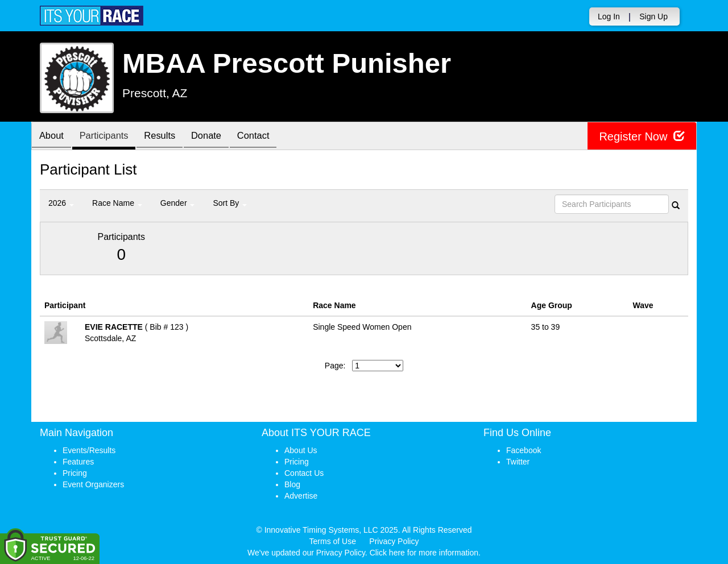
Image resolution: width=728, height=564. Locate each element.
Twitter (518, 462)
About (53, 137)
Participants (109, 137)
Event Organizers (93, 484)
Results (168, 137)
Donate (217, 137)
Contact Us (304, 473)
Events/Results (89, 450)
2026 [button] (61, 203)
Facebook (524, 450)
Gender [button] (178, 203)
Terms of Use (333, 541)
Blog (292, 484)
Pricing (75, 473)
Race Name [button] (117, 203)
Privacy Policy (394, 541)
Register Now (642, 136)
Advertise (301, 496)
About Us (301, 450)
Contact (267, 137)
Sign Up (653, 16)
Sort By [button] (230, 203)
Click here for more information (424, 553)
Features (78, 462)
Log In (609, 16)
